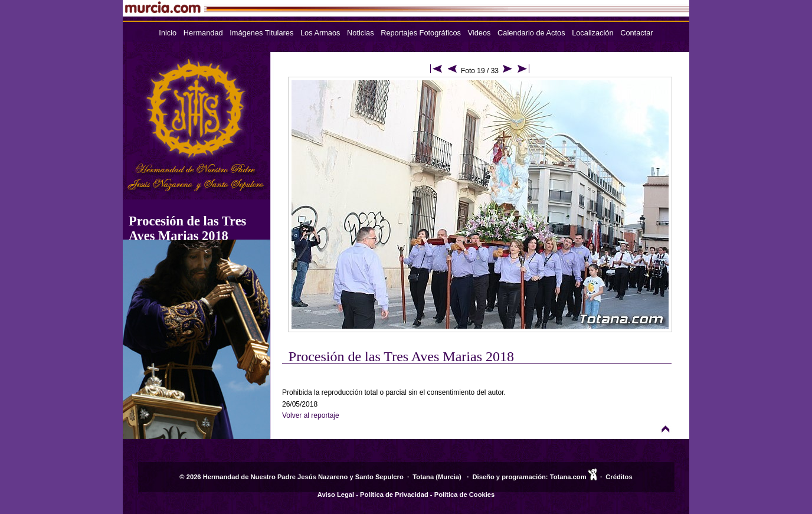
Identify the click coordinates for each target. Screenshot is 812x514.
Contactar (636, 33)
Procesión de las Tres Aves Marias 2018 (187, 228)
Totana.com (568, 477)
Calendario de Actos (531, 33)
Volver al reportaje (311, 415)
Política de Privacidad (394, 495)
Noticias (361, 33)
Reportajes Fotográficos (421, 33)
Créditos (619, 477)
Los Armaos (320, 33)
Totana (423, 477)
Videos (479, 33)
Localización (592, 33)
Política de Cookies (465, 495)
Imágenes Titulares (261, 33)
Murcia (448, 477)
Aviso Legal (336, 495)
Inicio (168, 33)
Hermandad (203, 33)
